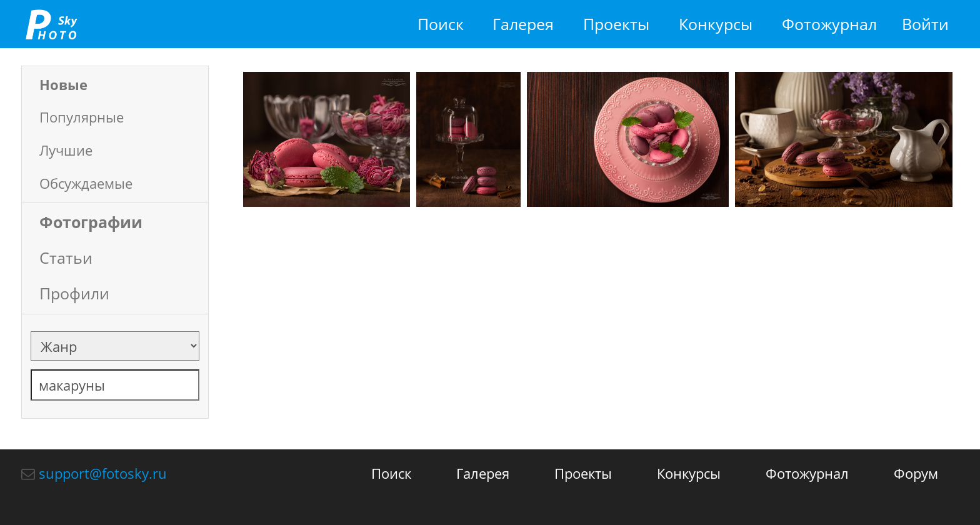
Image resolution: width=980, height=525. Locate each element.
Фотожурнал (829, 24)
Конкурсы (716, 24)
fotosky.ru (51, 24)
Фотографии (91, 222)
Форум (916, 473)
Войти (925, 24)
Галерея (523, 24)
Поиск (441, 24)
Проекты (616, 24)
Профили (74, 293)
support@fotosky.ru (103, 473)
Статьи (66, 258)
